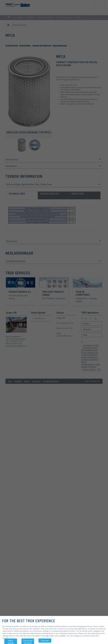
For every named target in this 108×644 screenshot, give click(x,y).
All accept (45, 640)
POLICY (5, 638)
